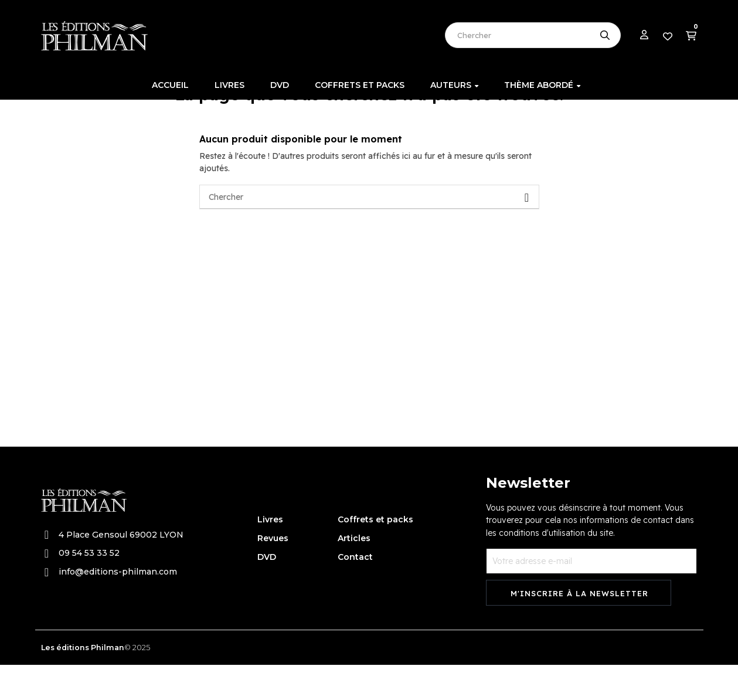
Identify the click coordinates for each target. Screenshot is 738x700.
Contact (355, 592)
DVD (267, 592)
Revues (273, 573)
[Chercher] (369, 232)
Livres (270, 554)
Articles (354, 573)
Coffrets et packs (375, 554)
